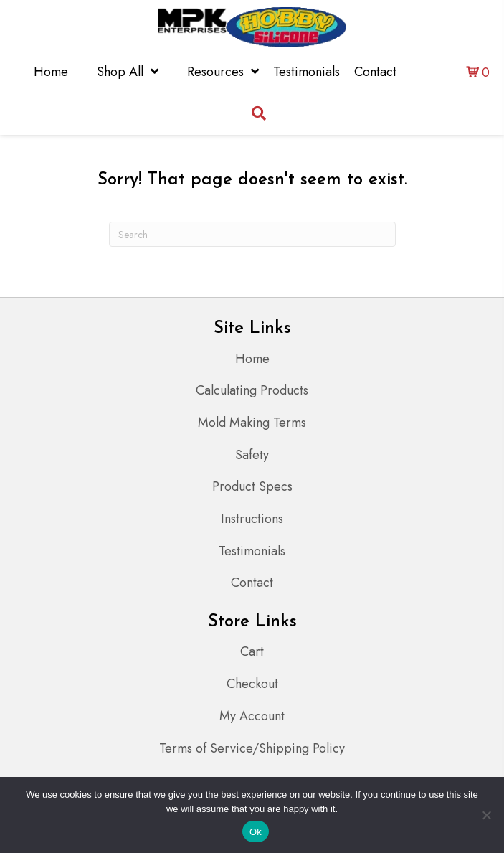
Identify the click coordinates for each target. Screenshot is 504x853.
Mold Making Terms (252, 423)
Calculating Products (252, 390)
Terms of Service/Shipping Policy (252, 748)
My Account (252, 716)
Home (252, 359)
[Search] (252, 234)
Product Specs (252, 486)
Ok (256, 832)
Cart (252, 651)
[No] (486, 815)
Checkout (252, 684)
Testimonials (252, 551)
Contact (252, 583)
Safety (252, 455)
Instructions (252, 519)
